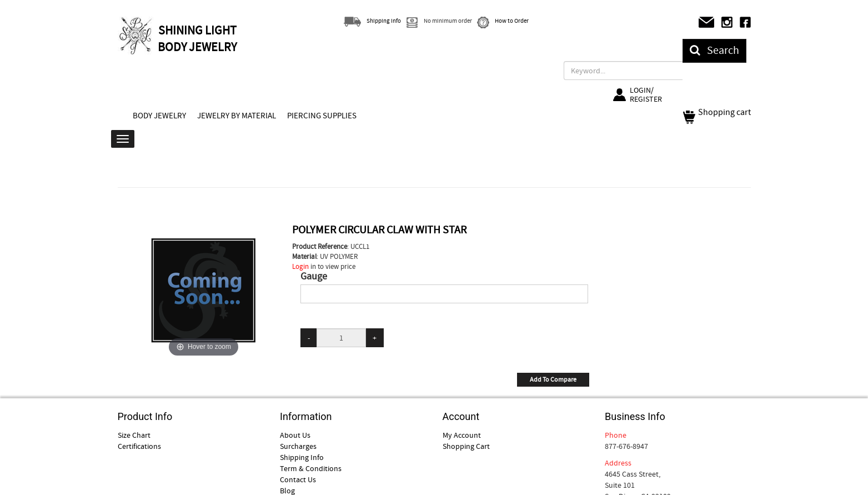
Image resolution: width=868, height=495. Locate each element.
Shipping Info (302, 457)
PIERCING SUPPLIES (322, 116)
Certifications (139, 446)
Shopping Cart (466, 446)
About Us (295, 435)
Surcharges (298, 446)
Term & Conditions (311, 468)
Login (300, 266)
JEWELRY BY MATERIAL (237, 116)
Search (714, 50)
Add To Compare (553, 379)
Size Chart (134, 435)
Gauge (314, 277)
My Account (462, 435)
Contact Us (298, 479)
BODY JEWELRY (159, 116)
